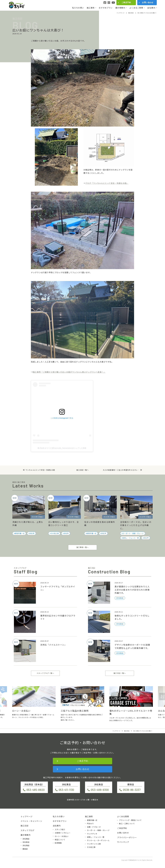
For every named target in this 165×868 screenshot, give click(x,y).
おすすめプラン (106, 8)
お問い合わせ (148, 2)
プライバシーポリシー (127, 837)
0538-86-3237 (132, 790)
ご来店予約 (126, 2)
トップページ (27, 816)
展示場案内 (120, 8)
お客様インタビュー (63, 833)
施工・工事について (127, 824)
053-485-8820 (36, 790)
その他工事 (55, 533)
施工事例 (91, 8)
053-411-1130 (66, 790)
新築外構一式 (20, 533)
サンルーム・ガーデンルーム (98, 840)
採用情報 (58, 843)
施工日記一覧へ (82, 470)
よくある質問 (123, 816)
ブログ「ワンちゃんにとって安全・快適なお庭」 (107, 183)
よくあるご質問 (136, 8)
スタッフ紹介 (60, 829)
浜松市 (32, 533)
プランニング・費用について (130, 820)
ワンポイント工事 (94, 844)
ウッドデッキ (92, 834)
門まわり (90, 824)
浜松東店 (26, 842)
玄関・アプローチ (94, 827)
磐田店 (25, 849)
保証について (60, 840)
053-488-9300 (100, 790)
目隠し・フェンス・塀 (131, 538)
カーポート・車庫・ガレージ (133, 533)
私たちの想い (78, 8)
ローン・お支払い (62, 836)
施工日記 (25, 826)
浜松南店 (26, 845)
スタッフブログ (27, 830)
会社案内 (151, 8)
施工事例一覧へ (82, 547)
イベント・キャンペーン (31, 821)
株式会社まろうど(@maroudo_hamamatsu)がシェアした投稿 (62, 448)
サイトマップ (123, 842)
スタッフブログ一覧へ (45, 673)
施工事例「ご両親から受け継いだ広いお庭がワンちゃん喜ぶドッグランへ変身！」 (69, 372)
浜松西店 (26, 839)
